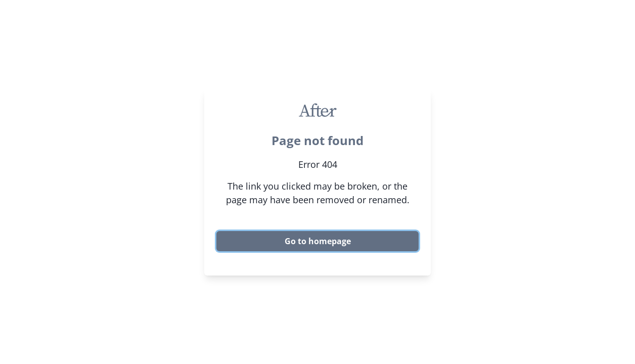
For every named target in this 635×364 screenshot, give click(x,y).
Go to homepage (318, 241)
